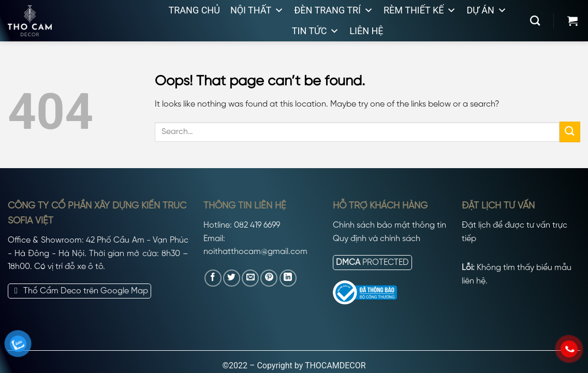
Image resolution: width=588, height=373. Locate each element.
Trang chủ (194, 10)
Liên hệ (366, 31)
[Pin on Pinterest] (269, 278)
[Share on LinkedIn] (288, 278)
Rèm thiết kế (420, 10)
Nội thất (257, 10)
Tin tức (316, 31)
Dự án (486, 10)
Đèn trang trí (334, 10)
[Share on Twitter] (232, 278)
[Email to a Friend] (250, 278)
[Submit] (570, 132)
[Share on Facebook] (213, 278)
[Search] (535, 20)
